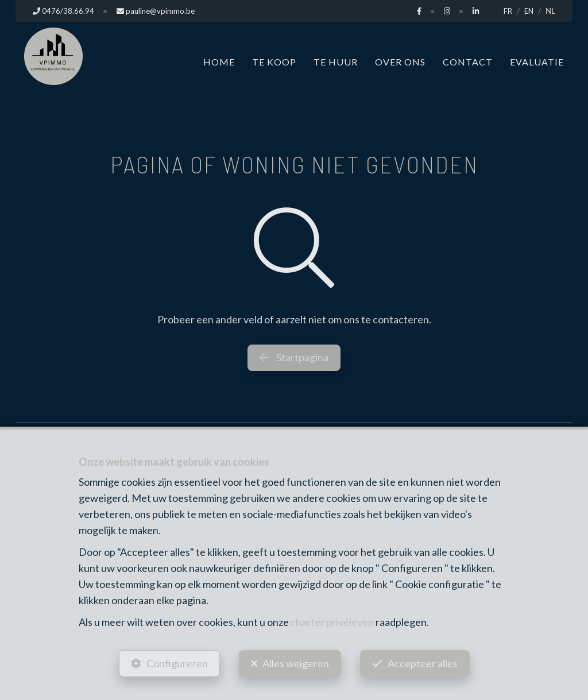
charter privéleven (332, 622)
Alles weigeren (296, 663)
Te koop (274, 62)
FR (508, 11)
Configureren (177, 663)
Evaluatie (537, 62)
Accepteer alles (423, 663)
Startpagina (294, 357)
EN (529, 11)
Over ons (400, 62)
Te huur (336, 62)
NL (550, 11)
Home (219, 62)
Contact (468, 62)
